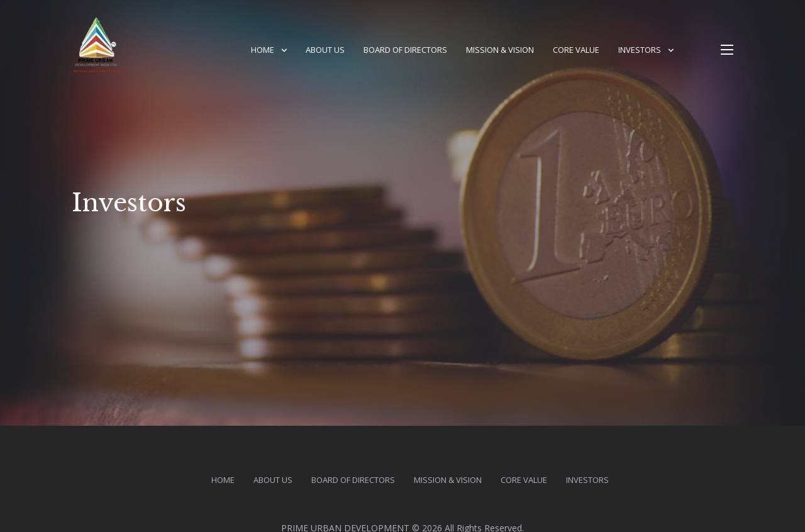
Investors (640, 50)
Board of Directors (405, 50)
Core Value (576, 50)
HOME (263, 50)
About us (325, 50)
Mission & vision (500, 50)
